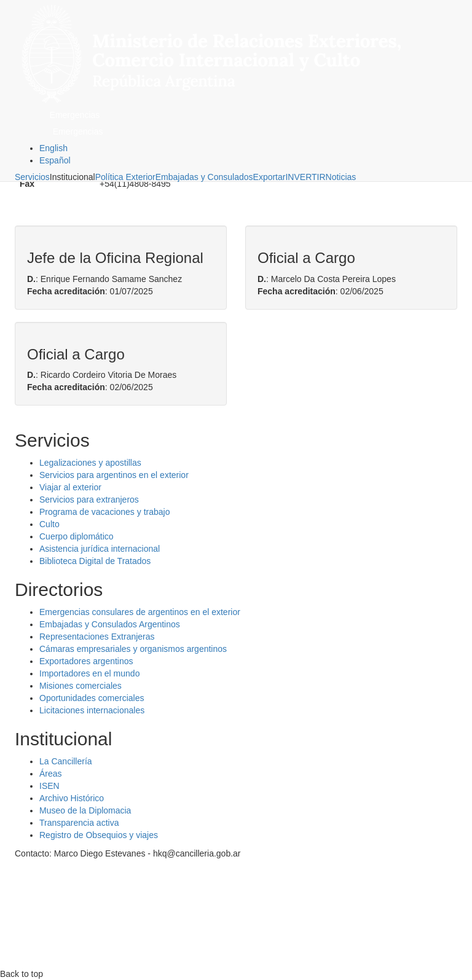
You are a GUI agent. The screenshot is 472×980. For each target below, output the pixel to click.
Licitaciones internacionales (92, 710)
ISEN (49, 786)
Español (55, 160)
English (53, 148)
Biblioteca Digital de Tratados (95, 561)
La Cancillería (66, 761)
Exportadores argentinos (86, 661)
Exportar (269, 177)
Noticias (341, 177)
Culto (49, 524)
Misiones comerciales (81, 686)
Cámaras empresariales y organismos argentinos (133, 649)
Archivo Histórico (72, 798)
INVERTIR (305, 177)
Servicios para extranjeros (89, 500)
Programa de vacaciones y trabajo (104, 512)
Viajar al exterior (70, 487)
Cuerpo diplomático (77, 536)
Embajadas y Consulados (204, 177)
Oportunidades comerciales (92, 698)
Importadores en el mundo (89, 673)
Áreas (51, 774)
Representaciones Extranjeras (97, 637)
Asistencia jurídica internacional (100, 549)
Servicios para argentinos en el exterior (114, 475)
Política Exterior (125, 177)
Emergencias (75, 115)
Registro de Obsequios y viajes (99, 835)
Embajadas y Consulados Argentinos (110, 624)
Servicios (32, 177)
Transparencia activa (79, 823)
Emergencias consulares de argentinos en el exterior (140, 612)
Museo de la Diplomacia (85, 810)
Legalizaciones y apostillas (90, 463)
